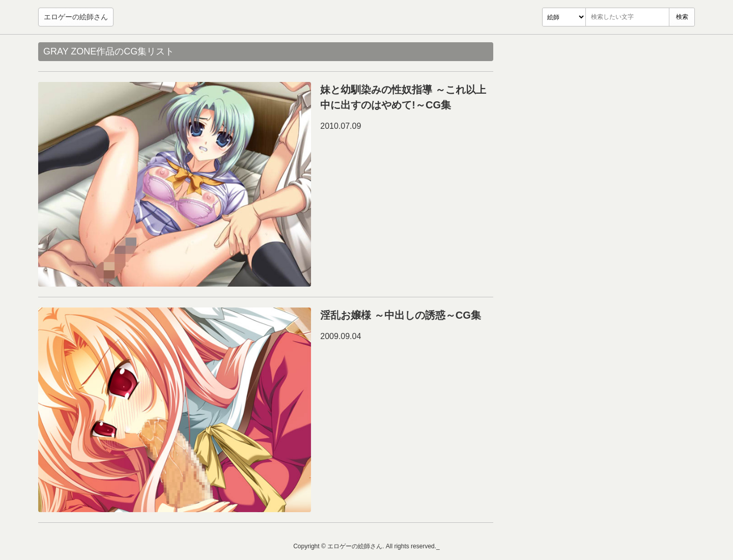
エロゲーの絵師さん (76, 17)
